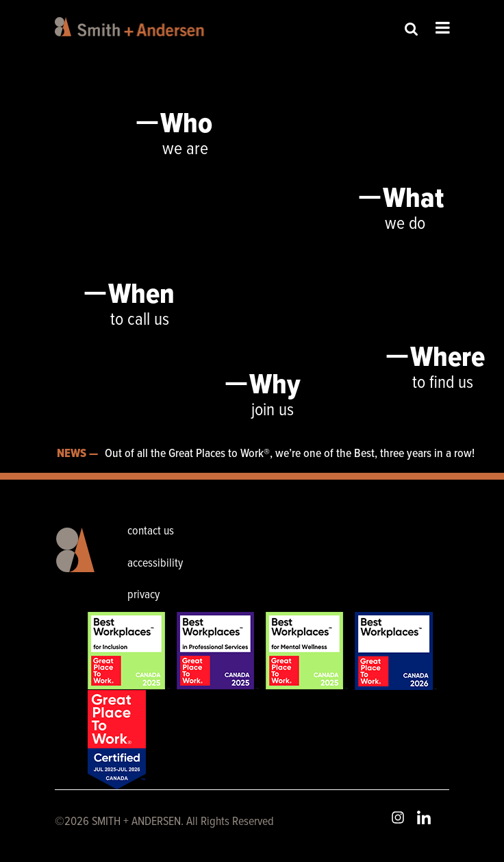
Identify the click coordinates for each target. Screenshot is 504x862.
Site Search (412, 28)
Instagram (398, 817)
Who (186, 125)
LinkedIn (424, 817)
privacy (143, 595)
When (141, 295)
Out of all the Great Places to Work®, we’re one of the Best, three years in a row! (290, 454)
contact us (151, 531)
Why (275, 386)
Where (448, 358)
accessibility (155, 564)
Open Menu (443, 27)
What (413, 199)
